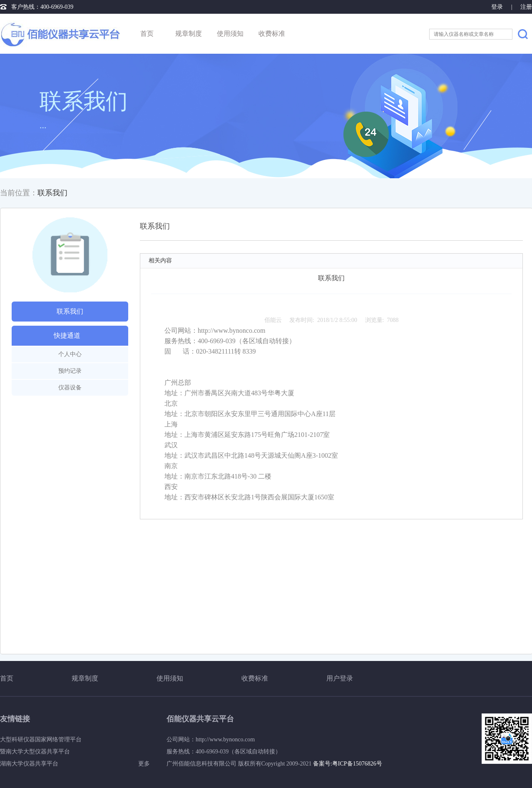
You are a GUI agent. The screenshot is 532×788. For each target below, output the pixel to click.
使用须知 (230, 34)
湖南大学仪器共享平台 (29, 764)
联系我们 (52, 193)
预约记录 (70, 371)
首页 (147, 34)
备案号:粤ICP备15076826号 (348, 764)
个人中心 (70, 354)
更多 (144, 764)
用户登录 (340, 678)
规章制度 (189, 34)
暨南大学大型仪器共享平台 (35, 752)
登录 (498, 7)
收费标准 (272, 34)
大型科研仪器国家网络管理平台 (41, 739)
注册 (526, 7)
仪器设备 (70, 388)
